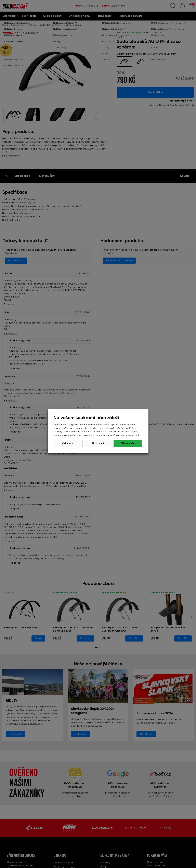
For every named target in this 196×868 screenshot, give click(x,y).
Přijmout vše (128, 443)
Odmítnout (68, 443)
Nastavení (98, 443)
